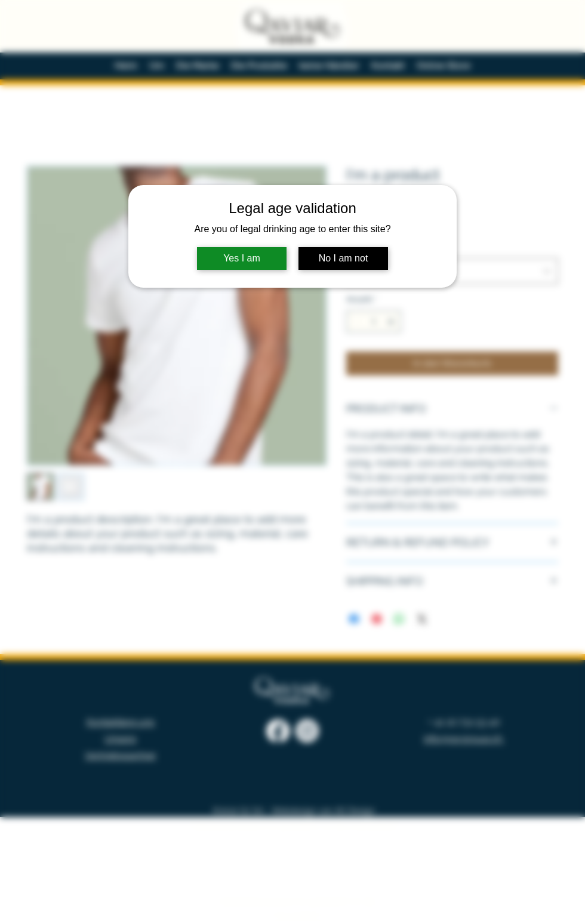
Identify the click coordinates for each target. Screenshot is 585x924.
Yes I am (242, 258)
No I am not (344, 258)
